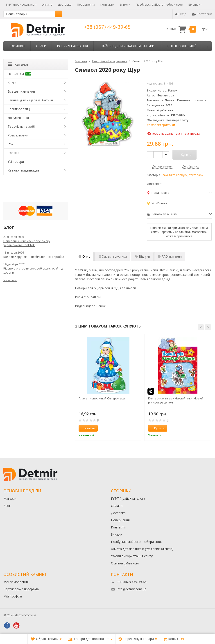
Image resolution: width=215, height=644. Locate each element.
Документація (18, 118)
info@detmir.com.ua (132, 589)
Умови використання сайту (132, 556)
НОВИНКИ (16, 46)
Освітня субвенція (125, 563)
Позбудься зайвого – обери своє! (159, 4)
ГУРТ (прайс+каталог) (21, 4)
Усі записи (10, 280)
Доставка (65, 4)
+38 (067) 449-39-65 (107, 27)
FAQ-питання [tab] (170, 256)
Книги (41, 46)
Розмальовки (18, 135)
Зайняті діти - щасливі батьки (128, 46)
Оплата (47, 4)
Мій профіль (13, 596)
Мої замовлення (16, 582)
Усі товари (196, 175)
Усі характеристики (161, 125)
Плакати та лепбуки (174, 175)
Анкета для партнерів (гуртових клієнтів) (142, 549)
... (207, 46)
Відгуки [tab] (142, 256)
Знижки (125, 4)
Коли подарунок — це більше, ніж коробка (34, 257)
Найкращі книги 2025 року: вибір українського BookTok (27, 243)
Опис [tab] (84, 256)
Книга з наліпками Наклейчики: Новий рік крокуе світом (176, 400)
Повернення (86, 4)
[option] (108, 387)
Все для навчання (72, 46)
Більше (195, 4)
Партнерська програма (21, 589)
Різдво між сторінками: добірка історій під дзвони (33, 270)
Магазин (10, 498)
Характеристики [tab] (112, 256)
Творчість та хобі (21, 126)
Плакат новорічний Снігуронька (102, 398)
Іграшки (14, 153)
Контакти (107, 4)
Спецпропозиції (182, 46)
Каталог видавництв (23, 170)
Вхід (181, 14)
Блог (7, 506)
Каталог (18, 64)
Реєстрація (202, 14)
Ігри (11, 144)
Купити (87, 428)
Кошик (187, 29)
